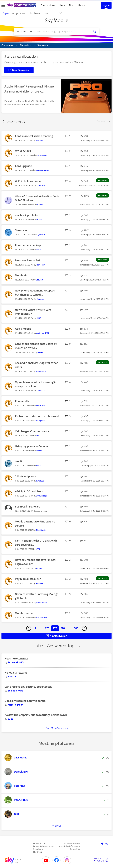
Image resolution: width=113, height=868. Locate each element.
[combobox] (63, 32)
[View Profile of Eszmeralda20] (16, 662)
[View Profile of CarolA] (40, 205)
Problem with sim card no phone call (37, 416)
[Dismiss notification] (61, 13)
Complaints (38, 849)
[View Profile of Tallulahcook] (41, 618)
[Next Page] (84, 628)
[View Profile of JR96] (39, 318)
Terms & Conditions (71, 843)
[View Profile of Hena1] (39, 250)
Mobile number (24, 613)
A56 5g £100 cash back (29, 491)
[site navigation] (3, 5)
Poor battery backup (28, 245)
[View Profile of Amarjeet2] (40, 583)
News (62, 5)
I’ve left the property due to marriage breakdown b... (37, 715)
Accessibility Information (69, 846)
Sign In (106, 5)
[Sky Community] (22, 5)
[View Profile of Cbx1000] (41, 186)
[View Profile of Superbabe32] (42, 603)
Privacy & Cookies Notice (44, 846)
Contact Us (75, 849)
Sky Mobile (57, 20)
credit (19, 461)
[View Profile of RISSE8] (39, 220)
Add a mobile (23, 329)
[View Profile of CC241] (39, 568)
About (81, 5)
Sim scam (21, 230)
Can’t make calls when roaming (34, 136)
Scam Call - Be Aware (28, 507)
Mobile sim (22, 275)
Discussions (48, 5)
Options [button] (101, 121)
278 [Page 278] (63, 628)
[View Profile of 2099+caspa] (42, 496)
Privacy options (40, 843)
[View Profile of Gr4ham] (39, 140)
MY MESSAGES (24, 151)
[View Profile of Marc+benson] (16, 705)
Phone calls (22, 401)
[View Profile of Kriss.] (39, 466)
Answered (103, 180)
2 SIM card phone (26, 476)
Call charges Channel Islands (32, 431)
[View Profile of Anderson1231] (43, 333)
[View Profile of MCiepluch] (40, 421)
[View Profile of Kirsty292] (40, 406)
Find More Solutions (57, 728)
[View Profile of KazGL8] (12, 677)
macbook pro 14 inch (28, 215)
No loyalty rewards (16, 673)
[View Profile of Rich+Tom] (41, 265)
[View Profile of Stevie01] (40, 280)
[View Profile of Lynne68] (41, 235)
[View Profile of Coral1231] (41, 391)
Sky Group (38, 852)
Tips (71, 5)
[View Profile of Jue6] (11, 719)
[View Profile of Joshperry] (41, 299)
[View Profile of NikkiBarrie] (41, 530)
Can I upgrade (23, 166)
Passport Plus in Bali (28, 260)
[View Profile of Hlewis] (39, 451)
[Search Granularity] (24, 32)
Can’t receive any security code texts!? (28, 687)
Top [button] (106, 844)
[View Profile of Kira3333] (40, 481)
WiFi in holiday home (28, 181)
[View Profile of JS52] (38, 549)
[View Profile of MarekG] (41, 352)
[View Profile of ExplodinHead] (16, 691)
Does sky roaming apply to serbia (25, 701)
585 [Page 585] (76, 628)
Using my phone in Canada (31, 446)
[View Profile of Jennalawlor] (42, 155)
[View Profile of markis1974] (41, 371)
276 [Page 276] (47, 628)
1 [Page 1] (35, 628)
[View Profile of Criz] (38, 436)
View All (57, 826)
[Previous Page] (29, 628)
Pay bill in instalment (28, 579)
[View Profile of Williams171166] (42, 170)
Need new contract (16, 659)
